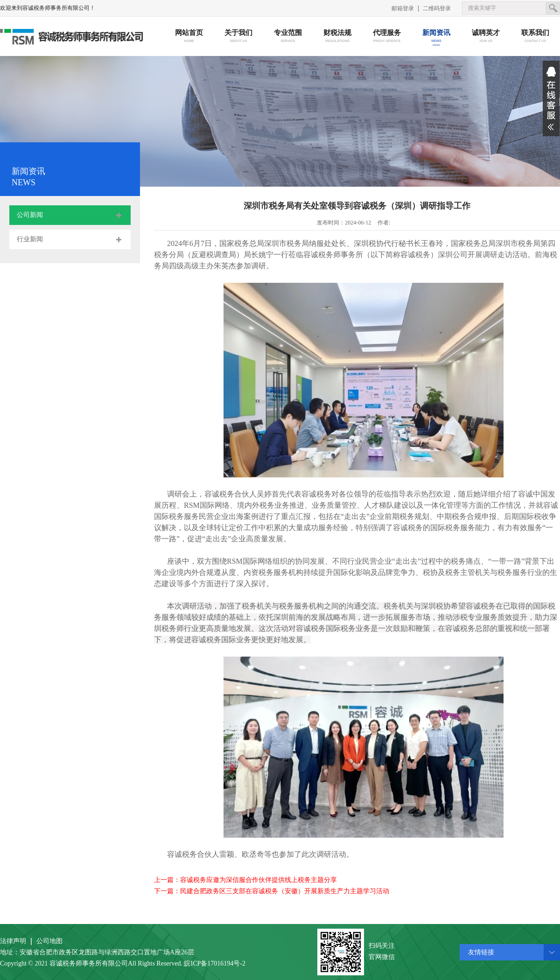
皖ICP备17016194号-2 (214, 963)
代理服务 (387, 37)
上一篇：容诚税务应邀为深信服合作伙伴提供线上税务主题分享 (245, 880)
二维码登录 (437, 8)
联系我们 (535, 37)
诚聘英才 (486, 37)
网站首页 (189, 37)
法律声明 (13, 941)
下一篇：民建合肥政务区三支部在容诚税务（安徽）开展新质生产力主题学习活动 (272, 891)
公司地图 (49, 941)
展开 (551, 98)
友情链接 (481, 952)
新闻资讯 (437, 37)
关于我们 (239, 37)
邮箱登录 (403, 8)
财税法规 (338, 37)
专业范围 (288, 37)
